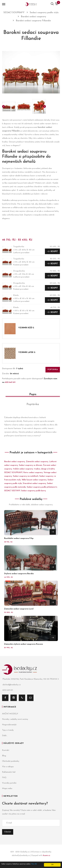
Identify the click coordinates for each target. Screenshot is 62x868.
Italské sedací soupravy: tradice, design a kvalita (34, 469)
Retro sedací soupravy (33, 473)
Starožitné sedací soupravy (34, 483)
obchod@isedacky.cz (11, 685)
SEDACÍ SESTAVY (12, 491)
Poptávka (53, 370)
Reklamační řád (9, 772)
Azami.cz (46, 855)
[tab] (31, 395)
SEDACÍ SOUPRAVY (13, 473)
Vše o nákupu (8, 767)
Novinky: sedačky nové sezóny (15, 719)
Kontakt (6, 750)
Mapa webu (7, 788)
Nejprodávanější (9, 725)
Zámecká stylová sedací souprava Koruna (23, 644)
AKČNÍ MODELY (10, 714)
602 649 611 (10, 382)
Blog (4, 756)
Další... (5, 736)
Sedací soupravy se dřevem (31, 465)
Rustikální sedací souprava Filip (19, 538)
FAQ (4, 778)
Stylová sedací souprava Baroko (19, 574)
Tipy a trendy (8, 730)
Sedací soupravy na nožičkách (26, 476)
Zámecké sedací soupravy (37, 462)
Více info (34, 864)
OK (52, 865)
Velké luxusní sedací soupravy (34, 480)
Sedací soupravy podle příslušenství (42, 487)
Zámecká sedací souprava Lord (19, 609)
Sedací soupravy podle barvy (34, 491)
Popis (33, 394)
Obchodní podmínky (11, 761)
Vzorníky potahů (9, 783)
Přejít (53, 532)
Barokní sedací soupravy (15, 462)
